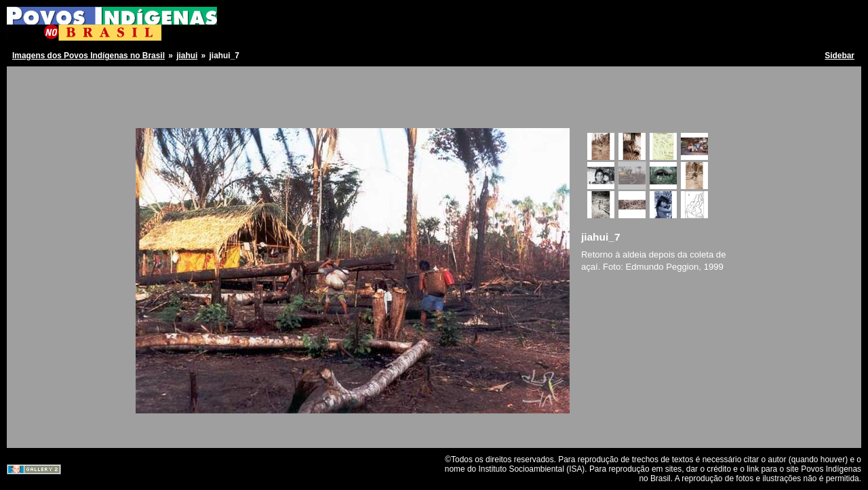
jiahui (187, 56)
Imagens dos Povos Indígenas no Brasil (88, 56)
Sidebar (840, 56)
